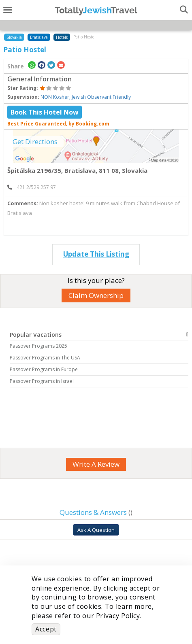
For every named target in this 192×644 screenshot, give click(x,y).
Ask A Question (96, 530)
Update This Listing (96, 254)
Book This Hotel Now (45, 112)
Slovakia (14, 37)
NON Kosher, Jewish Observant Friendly (86, 97)
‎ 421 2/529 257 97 (32, 187)
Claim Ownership (96, 295)
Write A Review (96, 464)
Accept (46, 629)
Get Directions (35, 141)
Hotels (62, 37)
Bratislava (39, 37)
